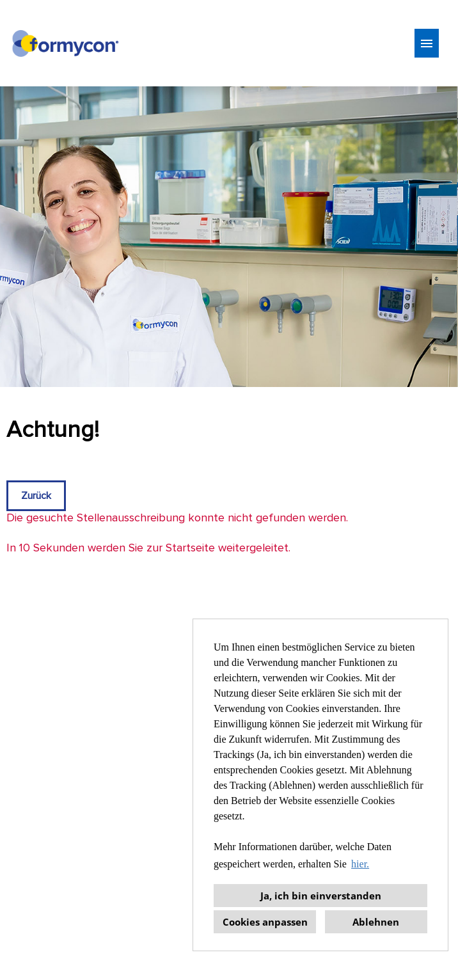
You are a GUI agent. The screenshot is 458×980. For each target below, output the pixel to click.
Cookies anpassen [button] (265, 922)
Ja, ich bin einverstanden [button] (321, 896)
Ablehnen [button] (376, 922)
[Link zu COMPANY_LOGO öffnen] (65, 43)
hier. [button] (360, 864)
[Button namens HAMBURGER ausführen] (427, 43)
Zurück (36, 496)
